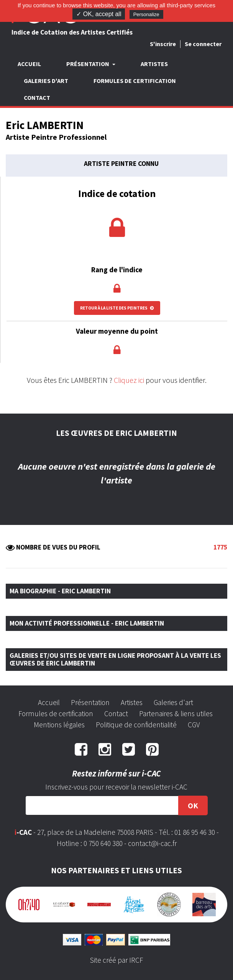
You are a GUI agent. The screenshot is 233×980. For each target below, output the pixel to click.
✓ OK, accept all (99, 14)
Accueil (29, 64)
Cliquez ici (129, 380)
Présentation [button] (88, 64)
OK (193, 805)
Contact (37, 98)
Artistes (154, 64)
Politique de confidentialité (136, 725)
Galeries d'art (46, 81)
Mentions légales (59, 725)
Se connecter (203, 44)
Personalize (146, 14)
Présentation (90, 702)
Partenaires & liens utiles (176, 713)
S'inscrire (163, 44)
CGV (194, 725)
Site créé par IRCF (116, 960)
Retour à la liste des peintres (117, 308)
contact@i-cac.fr (152, 843)
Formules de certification (135, 81)
